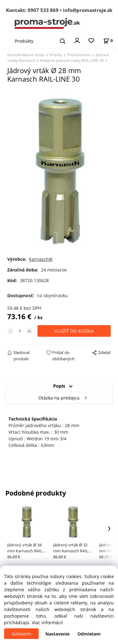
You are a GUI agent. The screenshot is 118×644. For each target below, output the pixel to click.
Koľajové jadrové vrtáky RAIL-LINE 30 (72, 60)
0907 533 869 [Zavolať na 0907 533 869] (43, 10)
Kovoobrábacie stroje (26, 55)
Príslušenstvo (79, 55)
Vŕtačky (56, 55)
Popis (59, 386)
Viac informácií (47, 623)
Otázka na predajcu (59, 398)
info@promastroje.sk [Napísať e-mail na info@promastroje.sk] (88, 10)
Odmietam (89, 634)
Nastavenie (57, 634)
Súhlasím (21, 634)
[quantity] (20, 331)
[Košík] (108, 41)
